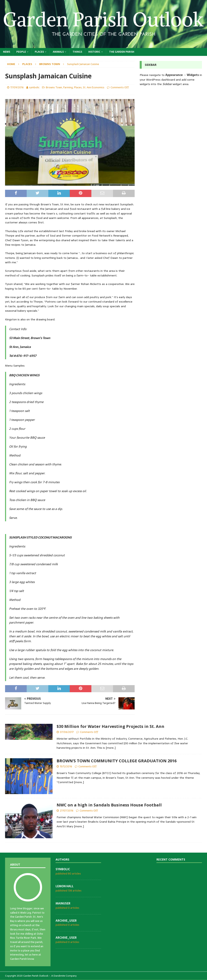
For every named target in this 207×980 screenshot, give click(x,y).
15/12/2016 (66, 766)
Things (77, 52)
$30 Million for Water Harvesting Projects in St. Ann (110, 726)
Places (39, 52)
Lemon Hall (65, 886)
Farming (68, 87)
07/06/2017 (67, 732)
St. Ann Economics (94, 87)
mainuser (63, 903)
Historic (94, 52)
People (21, 52)
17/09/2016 (17, 87)
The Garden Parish (122, 52)
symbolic (34, 87)
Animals (58, 52)
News (7, 52)
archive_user (66, 921)
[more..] (111, 748)
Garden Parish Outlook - (37, 976)
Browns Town (54, 87)
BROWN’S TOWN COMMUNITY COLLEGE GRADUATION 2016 (117, 761)
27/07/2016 (67, 811)
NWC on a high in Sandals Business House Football (109, 805)
